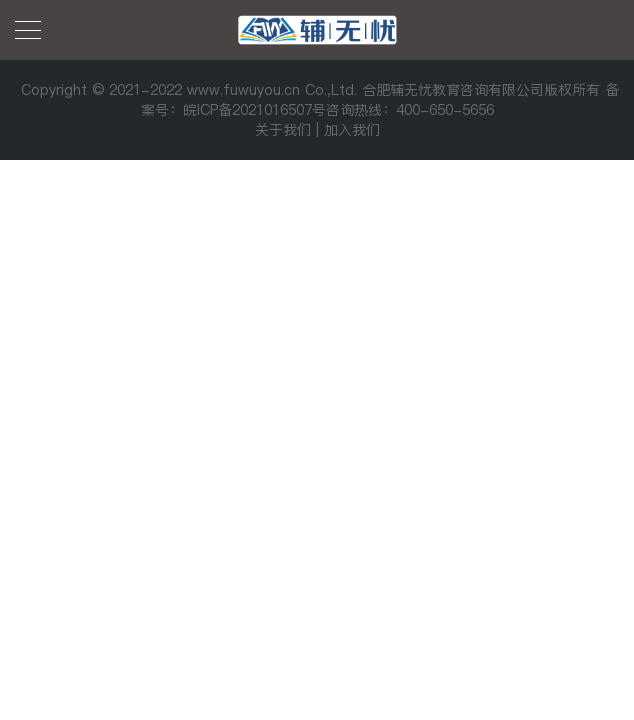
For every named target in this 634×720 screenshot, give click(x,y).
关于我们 (283, 130)
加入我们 (352, 130)
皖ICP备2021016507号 (254, 110)
